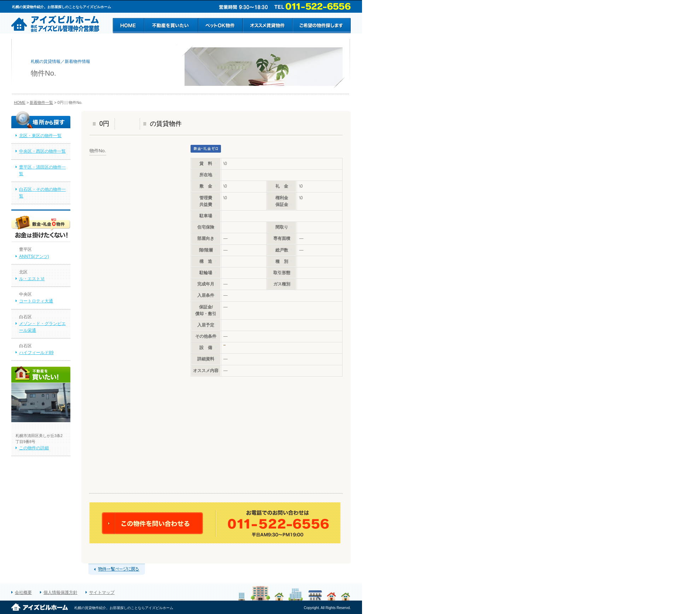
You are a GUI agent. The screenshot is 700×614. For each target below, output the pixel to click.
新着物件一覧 (41, 102)
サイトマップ (102, 592)
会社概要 (23, 592)
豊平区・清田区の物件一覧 (42, 170)
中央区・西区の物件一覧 (42, 151)
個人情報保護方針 (60, 592)
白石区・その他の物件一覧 (42, 193)
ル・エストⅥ (32, 279)
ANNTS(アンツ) (34, 256)
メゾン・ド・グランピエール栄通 (42, 327)
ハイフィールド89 (36, 353)
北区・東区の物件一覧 (40, 136)
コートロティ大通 (36, 301)
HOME (20, 102)
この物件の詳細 (34, 448)
